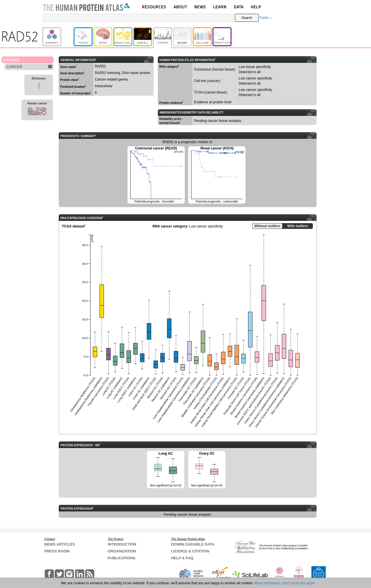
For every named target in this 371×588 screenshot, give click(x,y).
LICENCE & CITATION (190, 551)
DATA (239, 7)
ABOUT (180, 7)
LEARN (220, 7)
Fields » (265, 18)
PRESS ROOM (57, 551)
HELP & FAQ (182, 558)
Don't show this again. (299, 583)
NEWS (200, 7)
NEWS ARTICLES (60, 544)
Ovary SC (207, 470)
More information (268, 583)
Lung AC (166, 470)
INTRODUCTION (122, 544)
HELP (256, 7)
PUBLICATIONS (122, 558)
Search (247, 18)
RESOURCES (154, 7)
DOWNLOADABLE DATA (193, 544)
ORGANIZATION (122, 551)
